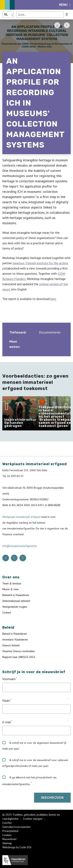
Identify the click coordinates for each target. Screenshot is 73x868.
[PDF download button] (57, 25)
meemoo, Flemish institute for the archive (40, 263)
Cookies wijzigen (33, 819)
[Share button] (67, 25)
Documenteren (50, 332)
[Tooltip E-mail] (68, 721)
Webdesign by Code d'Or (17, 847)
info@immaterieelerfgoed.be (20, 546)
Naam (6, 700)
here (53, 299)
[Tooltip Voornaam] (68, 678)
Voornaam (9, 679)
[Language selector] (8, 15)
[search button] (67, 14)
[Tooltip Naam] (68, 699)
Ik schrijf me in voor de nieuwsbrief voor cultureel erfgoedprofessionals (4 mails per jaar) (35, 763)
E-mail (7, 722)
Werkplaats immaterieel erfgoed (22, 517)
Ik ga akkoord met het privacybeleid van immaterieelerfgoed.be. (29, 781)
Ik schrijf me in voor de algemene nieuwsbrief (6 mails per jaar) (34, 746)
